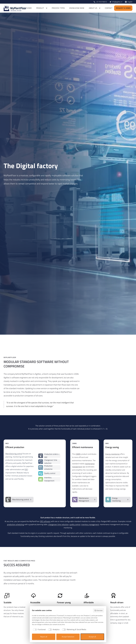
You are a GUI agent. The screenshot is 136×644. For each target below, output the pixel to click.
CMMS (78, 454)
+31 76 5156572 (101, 2)
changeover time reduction (58, 524)
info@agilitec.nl (117, 2)
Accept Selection (68, 637)
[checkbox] (39, 630)
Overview (98, 610)
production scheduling (16, 524)
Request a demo (123, 8)
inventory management (90, 524)
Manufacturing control (14, 454)
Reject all (44, 637)
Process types (58, 8)
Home (29, 8)
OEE (26, 469)
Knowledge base (77, 8)
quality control (75, 524)
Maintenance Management (84, 500)
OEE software (45, 521)
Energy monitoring (112, 454)
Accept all (92, 637)
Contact (109, 8)
